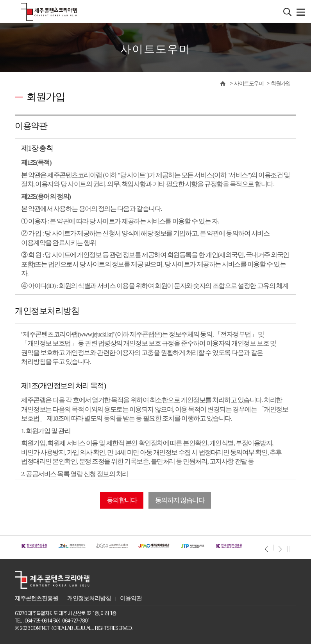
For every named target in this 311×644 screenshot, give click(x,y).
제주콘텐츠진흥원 (37, 598)
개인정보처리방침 (89, 598)
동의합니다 (122, 500)
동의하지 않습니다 (180, 500)
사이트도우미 (249, 84)
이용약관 (131, 598)
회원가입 (281, 84)
